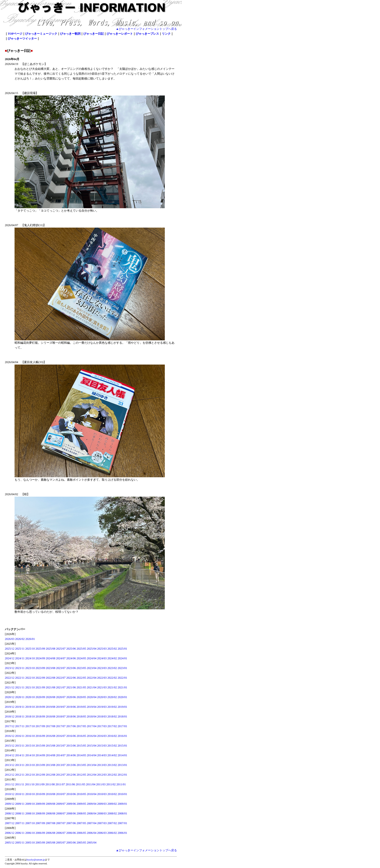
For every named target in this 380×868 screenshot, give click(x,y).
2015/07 (61, 746)
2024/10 (30, 658)
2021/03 (102, 687)
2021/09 (40, 687)
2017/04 (91, 726)
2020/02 (112, 697)
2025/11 (20, 649)
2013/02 (112, 765)
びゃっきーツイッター (22, 39)
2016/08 (51, 736)
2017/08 (51, 726)
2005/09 (40, 843)
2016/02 (112, 736)
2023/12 (10, 668)
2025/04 (91, 649)
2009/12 (10, 804)
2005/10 (30, 843)
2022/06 (71, 678)
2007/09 (40, 823)
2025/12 (10, 649)
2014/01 (122, 755)
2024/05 (81, 658)
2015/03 (102, 746)
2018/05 (81, 717)
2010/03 (102, 794)
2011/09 (40, 784)
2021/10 (30, 687)
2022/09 (40, 678)
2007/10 (30, 823)
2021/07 (61, 687)
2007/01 (122, 823)
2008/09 (40, 813)
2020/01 (122, 697)
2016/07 (61, 736)
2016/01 (122, 736)
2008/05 (81, 813)
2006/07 (61, 833)
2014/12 (10, 755)
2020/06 (71, 697)
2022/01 (122, 678)
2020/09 (40, 697)
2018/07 (61, 717)
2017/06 (71, 726)
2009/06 (71, 804)
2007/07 (61, 823)
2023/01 (122, 668)
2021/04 (91, 687)
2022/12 (10, 678)
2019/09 (40, 707)
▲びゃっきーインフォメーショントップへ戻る (146, 29)
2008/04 (91, 813)
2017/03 (102, 726)
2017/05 (81, 726)
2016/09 (40, 736)
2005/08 (51, 843)
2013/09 (40, 765)
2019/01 (122, 707)
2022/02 (112, 678)
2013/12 (10, 765)
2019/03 (102, 707)
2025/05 (81, 649)
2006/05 (81, 833)
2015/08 (51, 746)
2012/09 (40, 775)
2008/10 (30, 813)
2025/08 (51, 649)
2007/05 (81, 823)
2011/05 (81, 784)
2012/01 (122, 775)
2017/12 (10, 726)
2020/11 (20, 697)
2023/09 (40, 668)
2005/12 (10, 843)
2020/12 (10, 697)
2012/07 (61, 775)
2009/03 (102, 804)
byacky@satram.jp (36, 860)
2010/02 (112, 794)
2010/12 (10, 794)
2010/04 (91, 794)
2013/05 (81, 765)
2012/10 (30, 775)
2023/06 (71, 668)
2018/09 (40, 717)
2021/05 (81, 687)
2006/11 (20, 833)
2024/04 (91, 658)
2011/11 (20, 784)
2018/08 (51, 717)
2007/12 (10, 823)
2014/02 (112, 755)
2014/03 (102, 755)
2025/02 (112, 649)
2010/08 (51, 794)
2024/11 (20, 658)
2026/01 (30, 639)
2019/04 (91, 707)
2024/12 (10, 658)
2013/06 (71, 765)
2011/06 (70, 784)
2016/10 (30, 736)
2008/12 (10, 813)
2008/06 (71, 813)
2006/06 (71, 833)
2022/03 (102, 678)
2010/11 (20, 794)
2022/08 (51, 678)
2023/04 (91, 668)
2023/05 (81, 668)
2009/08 (51, 804)
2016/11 (20, 736)
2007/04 (91, 823)
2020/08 (51, 697)
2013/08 (51, 765)
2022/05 (81, 678)
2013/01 (122, 765)
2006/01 (122, 833)
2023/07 (61, 668)
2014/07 (61, 755)
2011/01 (121, 784)
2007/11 (20, 823)
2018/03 (102, 717)
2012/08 (51, 775)
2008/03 (102, 813)
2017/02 (112, 726)
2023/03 (102, 668)
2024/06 (71, 658)
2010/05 (81, 794)
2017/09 (40, 726)
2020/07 (61, 697)
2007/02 (112, 823)
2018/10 (30, 717)
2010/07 (61, 794)
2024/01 (122, 658)
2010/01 (122, 794)
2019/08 (51, 707)
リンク (166, 34)
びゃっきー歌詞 (70, 34)
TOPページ (15, 34)
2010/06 (71, 794)
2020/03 (102, 697)
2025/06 (71, 649)
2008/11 (20, 813)
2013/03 (102, 765)
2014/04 (91, 755)
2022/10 (30, 678)
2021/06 (71, 687)
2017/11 (20, 726)
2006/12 (10, 833)
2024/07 (61, 658)
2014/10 (30, 755)
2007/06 (71, 823)
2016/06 (71, 736)
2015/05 (81, 746)
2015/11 (20, 746)
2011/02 (111, 784)
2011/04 (91, 784)
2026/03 (10, 639)
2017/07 (61, 726)
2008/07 (61, 813)
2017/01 (122, 726)
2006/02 (112, 833)
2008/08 (51, 813)
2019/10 (30, 707)
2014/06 (71, 755)
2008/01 (122, 813)
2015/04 (91, 746)
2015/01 (122, 746)
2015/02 (112, 746)
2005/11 (20, 843)
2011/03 (101, 784)
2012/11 (20, 775)
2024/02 (112, 658)
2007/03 (102, 823)
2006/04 (91, 833)
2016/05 (81, 736)
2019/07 (61, 707)
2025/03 (102, 649)
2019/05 (81, 707)
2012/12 (10, 775)
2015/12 (10, 746)
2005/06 (71, 843)
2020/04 (91, 697)
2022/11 (20, 678)
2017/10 (30, 726)
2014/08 (51, 755)
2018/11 (20, 717)
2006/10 (30, 833)
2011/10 (30, 784)
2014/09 (40, 755)
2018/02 (112, 717)
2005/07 (61, 843)
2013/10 (30, 765)
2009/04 (91, 804)
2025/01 (122, 649)
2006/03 (102, 833)
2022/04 (91, 678)
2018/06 (71, 717)
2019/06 (71, 707)
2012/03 (102, 775)
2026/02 (20, 639)
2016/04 (91, 736)
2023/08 (51, 668)
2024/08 (51, 658)
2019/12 (10, 707)
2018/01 (122, 717)
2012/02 (112, 775)
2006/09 (40, 833)
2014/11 (20, 755)
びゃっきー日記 (94, 34)
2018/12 (10, 717)
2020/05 (81, 697)
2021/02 (112, 687)
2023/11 (20, 668)
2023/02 (112, 668)
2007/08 (51, 823)
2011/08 (50, 784)
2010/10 (30, 794)
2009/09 (40, 804)
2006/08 (51, 833)
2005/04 (91, 843)
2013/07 (61, 765)
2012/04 (91, 775)
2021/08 (51, 687)
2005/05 (81, 843)
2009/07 (61, 804)
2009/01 (122, 804)
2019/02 (112, 707)
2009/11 (20, 804)
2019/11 (20, 707)
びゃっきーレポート (120, 34)
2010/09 (40, 794)
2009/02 (112, 804)
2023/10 (30, 668)
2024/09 (40, 658)
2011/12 (10, 784)
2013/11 (20, 765)
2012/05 (81, 775)
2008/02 (112, 813)
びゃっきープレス (147, 34)
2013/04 (91, 765)
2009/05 (81, 804)
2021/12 (10, 687)
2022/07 (61, 678)
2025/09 (40, 649)
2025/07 (61, 649)
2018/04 (91, 717)
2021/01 (122, 687)
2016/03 (102, 736)
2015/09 (40, 746)
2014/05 (81, 755)
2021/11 (20, 687)
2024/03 (102, 658)
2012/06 (71, 775)
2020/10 (30, 697)
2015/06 (71, 746)
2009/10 (30, 804)
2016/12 (10, 736)
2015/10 (30, 746)
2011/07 (60, 784)
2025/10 (30, 649)
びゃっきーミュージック (41, 34)
